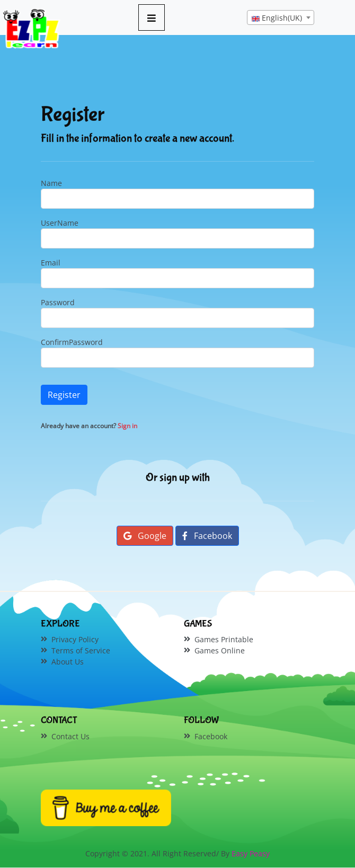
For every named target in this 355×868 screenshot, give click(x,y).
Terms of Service (81, 650)
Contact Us (70, 736)
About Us (68, 662)
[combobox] (281, 17)
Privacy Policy (75, 639)
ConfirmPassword (72, 342)
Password (58, 302)
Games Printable (224, 639)
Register (64, 395)
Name (51, 183)
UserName (60, 223)
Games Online (220, 650)
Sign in (127, 426)
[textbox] (281, 18)
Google (145, 536)
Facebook (207, 536)
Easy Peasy (251, 853)
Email (51, 263)
